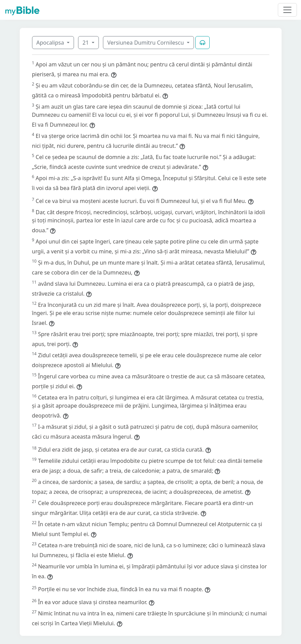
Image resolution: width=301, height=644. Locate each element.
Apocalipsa (51, 43)
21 (86, 43)
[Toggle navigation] (287, 10)
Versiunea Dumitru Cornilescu (146, 43)
